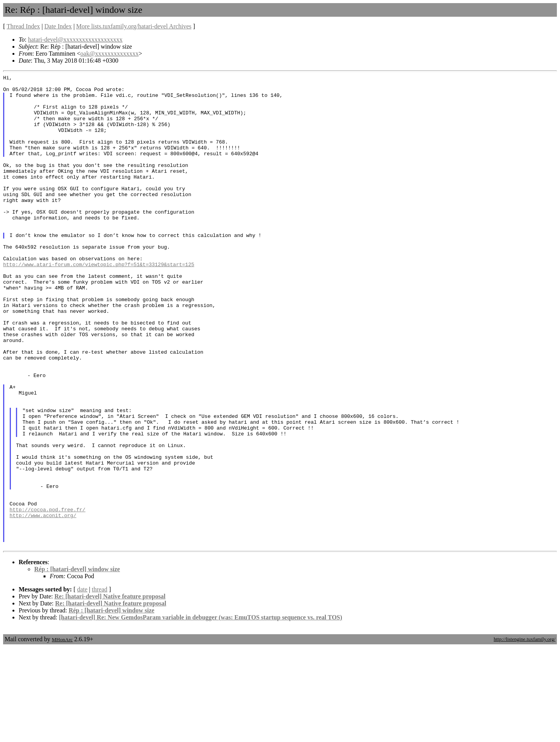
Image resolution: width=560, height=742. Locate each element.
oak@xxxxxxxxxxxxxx (110, 54)
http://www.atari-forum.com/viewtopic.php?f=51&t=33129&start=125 (99, 303)
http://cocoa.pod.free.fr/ (48, 597)
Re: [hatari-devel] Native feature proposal (110, 691)
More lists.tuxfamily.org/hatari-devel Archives (134, 26)
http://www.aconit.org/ (43, 604)
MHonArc (62, 734)
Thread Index (23, 26)
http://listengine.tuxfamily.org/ (524, 734)
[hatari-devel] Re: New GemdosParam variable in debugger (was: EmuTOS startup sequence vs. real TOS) (201, 712)
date (82, 684)
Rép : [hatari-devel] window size (77, 664)
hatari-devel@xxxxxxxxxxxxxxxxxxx (75, 39)
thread (100, 684)
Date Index (58, 26)
